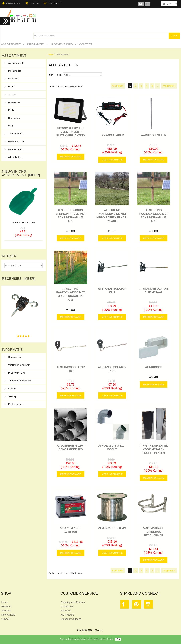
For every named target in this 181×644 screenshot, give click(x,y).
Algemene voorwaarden (18, 381)
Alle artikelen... (14, 157)
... (157, 86)
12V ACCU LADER (112, 135)
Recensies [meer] (18, 279)
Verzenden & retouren (17, 365)
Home (51, 54)
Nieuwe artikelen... (16, 142)
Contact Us (67, 606)
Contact (86, 44)
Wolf (23, 126)
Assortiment (11, 44)
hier (112, 639)
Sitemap (11, 396)
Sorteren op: (56, 75)
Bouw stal (23, 79)
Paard (23, 87)
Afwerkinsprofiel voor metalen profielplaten (154, 449)
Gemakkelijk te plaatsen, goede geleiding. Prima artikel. (23, 326)
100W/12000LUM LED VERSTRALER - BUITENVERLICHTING (71, 132)
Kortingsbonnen (14, 404)
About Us (66, 611)
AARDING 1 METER (154, 135)
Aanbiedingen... (14, 134)
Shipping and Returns (73, 602)
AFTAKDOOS (154, 367)
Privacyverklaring (15, 373)
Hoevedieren (23, 118)
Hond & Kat (23, 102)
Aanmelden (11, 3)
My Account (67, 615)
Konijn (23, 110)
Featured (6, 606)
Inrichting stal (23, 71)
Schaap (23, 95)
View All (6, 619)
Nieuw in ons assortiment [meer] (21, 173)
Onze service (13, 357)
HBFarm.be (98, 630)
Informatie (35, 44)
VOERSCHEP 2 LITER (24, 222)
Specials (6, 611)
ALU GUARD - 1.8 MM (112, 528)
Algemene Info (61, 44)
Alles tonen (118, 86)
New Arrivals (8, 615)
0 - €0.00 (32, 3)
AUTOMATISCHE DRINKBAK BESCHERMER (154, 532)
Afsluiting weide (23, 63)
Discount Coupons (71, 619)
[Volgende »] (169, 86)
